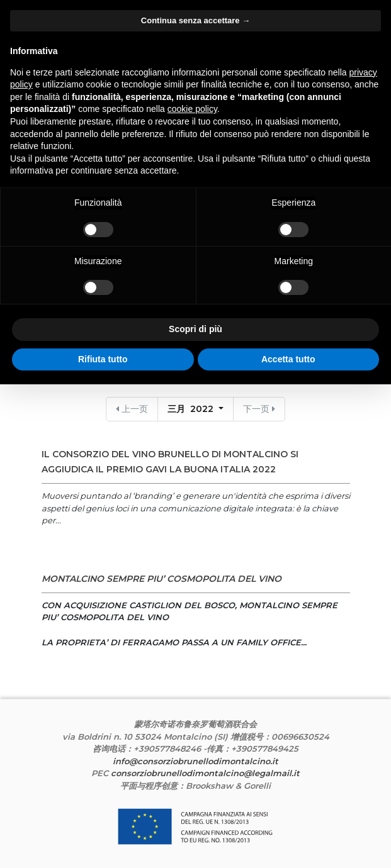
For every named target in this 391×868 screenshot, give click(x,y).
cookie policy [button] (192, 109)
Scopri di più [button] (195, 329)
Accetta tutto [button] (288, 359)
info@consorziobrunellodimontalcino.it (195, 761)
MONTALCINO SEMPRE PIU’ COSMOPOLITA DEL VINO (161, 579)
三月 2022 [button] (192, 409)
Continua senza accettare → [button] (195, 20)
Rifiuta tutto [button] (103, 359)
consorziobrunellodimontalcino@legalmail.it (205, 773)
